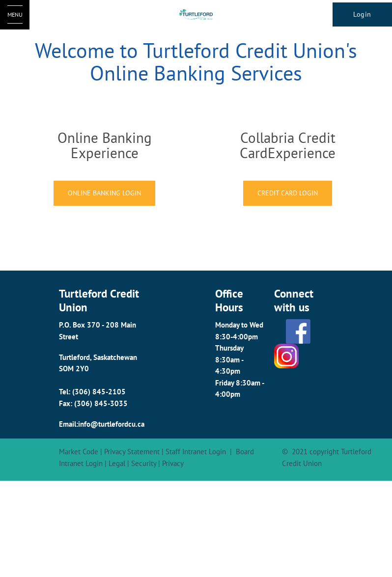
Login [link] (362, 14)
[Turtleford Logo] (196, 15)
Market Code (79, 452)
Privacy (173, 463)
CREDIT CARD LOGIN (288, 193)
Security (144, 463)
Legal (117, 463)
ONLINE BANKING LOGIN (104, 193)
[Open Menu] (15, 15)
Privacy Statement (132, 452)
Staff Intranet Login (196, 452)
